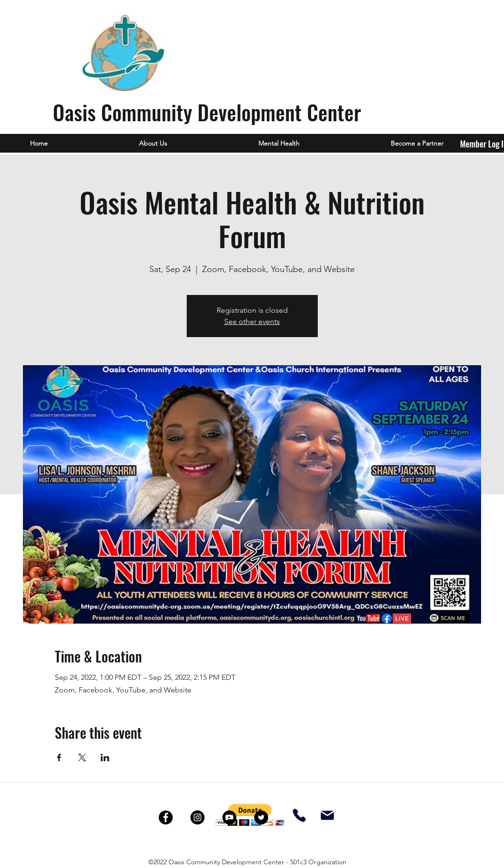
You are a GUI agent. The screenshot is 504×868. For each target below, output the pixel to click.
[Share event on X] (82, 758)
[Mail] (327, 816)
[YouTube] (229, 817)
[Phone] (299, 816)
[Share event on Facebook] (59, 758)
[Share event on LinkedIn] (105, 758)
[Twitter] (261, 817)
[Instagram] (197, 817)
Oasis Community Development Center (207, 112)
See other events (252, 321)
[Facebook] (166, 817)
